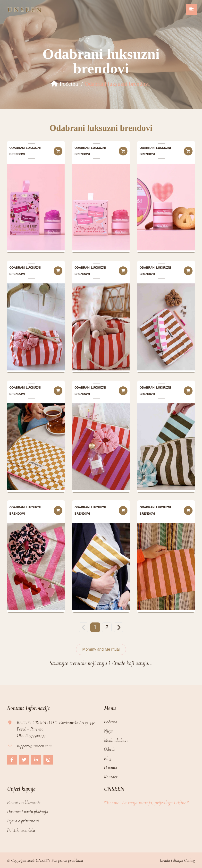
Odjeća (110, 749)
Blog (108, 758)
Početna (64, 84)
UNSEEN (43, 860)
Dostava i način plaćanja (28, 812)
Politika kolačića (21, 830)
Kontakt (111, 777)
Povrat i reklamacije (24, 802)
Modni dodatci (116, 740)
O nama (110, 768)
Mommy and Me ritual (101, 649)
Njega (109, 731)
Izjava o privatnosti (23, 821)
